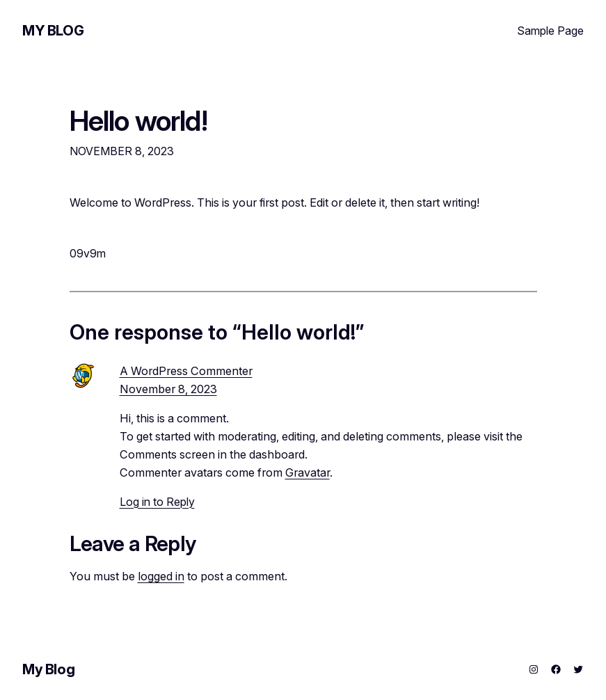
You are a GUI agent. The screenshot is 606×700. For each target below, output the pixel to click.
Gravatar (308, 472)
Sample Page (550, 31)
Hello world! (138, 121)
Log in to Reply (157, 502)
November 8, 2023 (168, 389)
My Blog (53, 31)
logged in (161, 576)
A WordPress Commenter (186, 371)
